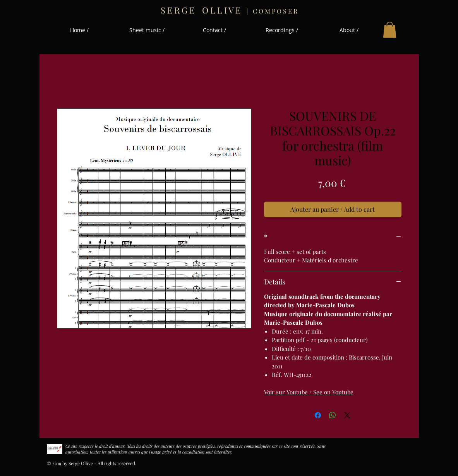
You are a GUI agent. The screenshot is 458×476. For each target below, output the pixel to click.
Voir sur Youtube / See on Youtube (309, 392)
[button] (390, 30)
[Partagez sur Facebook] (318, 415)
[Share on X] (347, 415)
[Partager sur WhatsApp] (333, 415)
